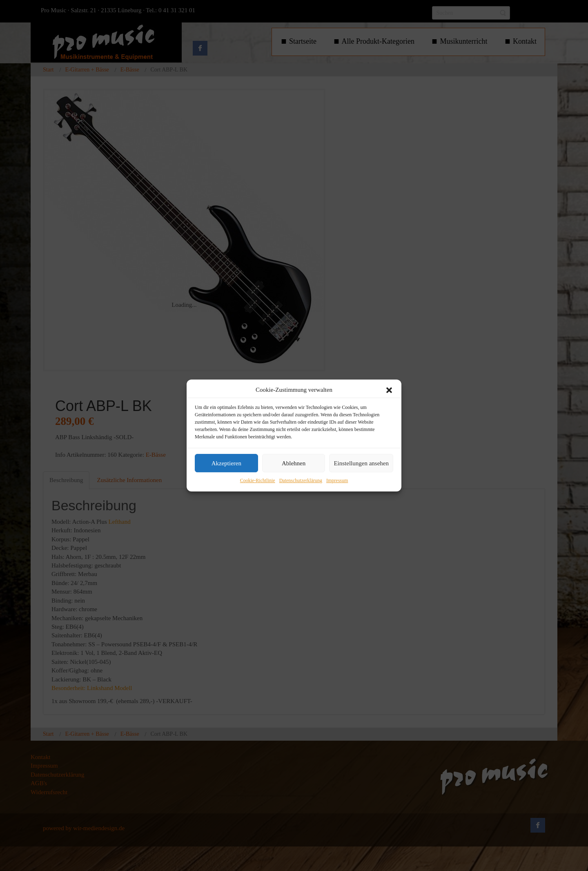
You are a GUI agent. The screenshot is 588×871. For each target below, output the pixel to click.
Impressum (337, 481)
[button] (389, 390)
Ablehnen (294, 463)
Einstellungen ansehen (361, 463)
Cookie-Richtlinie (258, 481)
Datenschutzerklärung (301, 481)
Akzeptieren (226, 463)
